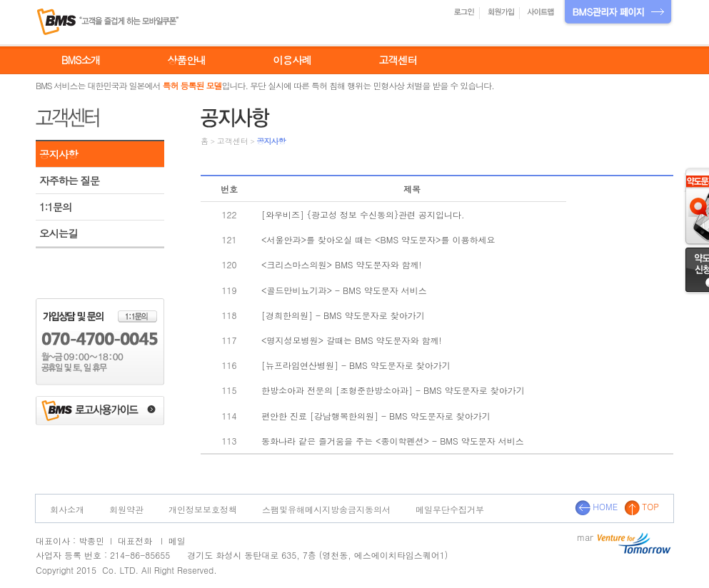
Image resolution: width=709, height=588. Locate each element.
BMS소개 (81, 60)
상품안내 (186, 60)
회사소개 (67, 509)
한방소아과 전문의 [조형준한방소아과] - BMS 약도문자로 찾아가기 (393, 390)
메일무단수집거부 (450, 509)
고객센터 (398, 60)
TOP (642, 506)
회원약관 (126, 509)
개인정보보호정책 (203, 509)
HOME (596, 506)
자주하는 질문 (69, 181)
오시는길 (59, 233)
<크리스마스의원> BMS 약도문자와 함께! (342, 264)
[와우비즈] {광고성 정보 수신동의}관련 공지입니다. (363, 214)
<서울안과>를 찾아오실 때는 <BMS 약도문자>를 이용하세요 (378, 239)
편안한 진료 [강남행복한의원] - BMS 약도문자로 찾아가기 (376, 416)
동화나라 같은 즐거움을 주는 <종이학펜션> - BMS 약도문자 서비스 (393, 441)
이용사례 (292, 60)
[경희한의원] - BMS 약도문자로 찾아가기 (343, 315)
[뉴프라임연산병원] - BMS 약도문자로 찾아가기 (356, 365)
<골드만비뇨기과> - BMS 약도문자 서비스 (344, 290)
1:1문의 (55, 207)
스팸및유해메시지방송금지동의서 (326, 509)
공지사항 (59, 154)
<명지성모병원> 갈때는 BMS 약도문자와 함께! (352, 340)
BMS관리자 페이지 (618, 13)
